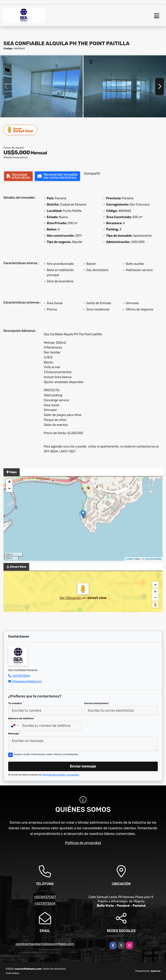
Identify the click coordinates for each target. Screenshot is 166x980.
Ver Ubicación (71, 598)
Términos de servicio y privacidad (61, 775)
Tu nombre (16, 703)
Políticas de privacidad (83, 843)
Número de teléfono (22, 718)
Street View (21, 130)
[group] (41, 86)
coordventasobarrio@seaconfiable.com (45, 944)
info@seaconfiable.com (27, 681)
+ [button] (9, 482)
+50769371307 (45, 897)
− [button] (9, 489)
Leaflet (129, 559)
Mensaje (14, 733)
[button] (69, 113)
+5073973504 (21, 676)
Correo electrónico (97, 703)
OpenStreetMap (153, 559)
